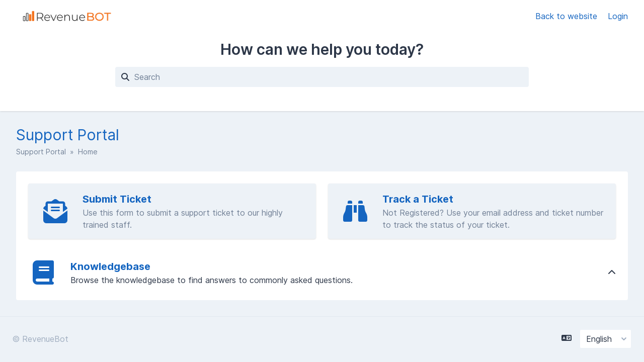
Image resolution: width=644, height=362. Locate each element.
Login (618, 16)
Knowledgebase (110, 266)
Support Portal (41, 152)
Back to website (568, 16)
